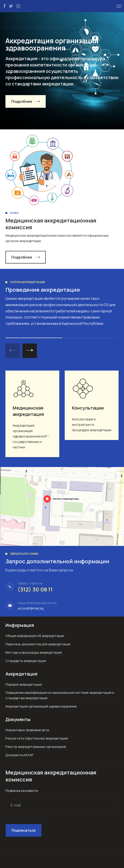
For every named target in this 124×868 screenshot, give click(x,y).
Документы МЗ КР (19, 755)
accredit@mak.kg (31, 608)
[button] (119, 6)
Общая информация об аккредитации (35, 636)
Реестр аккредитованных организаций (36, 747)
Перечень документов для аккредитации (38, 644)
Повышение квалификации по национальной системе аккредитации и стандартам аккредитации (60, 695)
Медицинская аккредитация (28, 411)
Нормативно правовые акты (27, 730)
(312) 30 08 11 (35, 589)
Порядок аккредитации (24, 684)
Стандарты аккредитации (26, 661)
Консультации (88, 408)
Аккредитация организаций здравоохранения (41, 706)
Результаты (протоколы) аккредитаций (37, 738)
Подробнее (22, 101)
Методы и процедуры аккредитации (34, 652)
